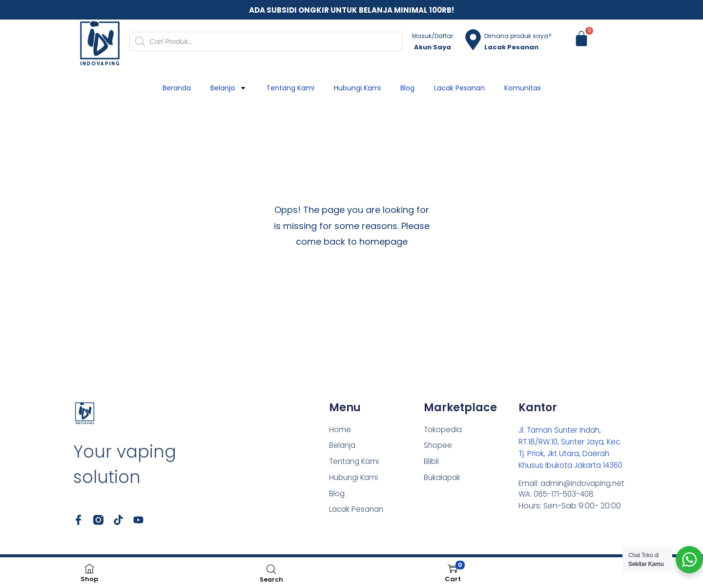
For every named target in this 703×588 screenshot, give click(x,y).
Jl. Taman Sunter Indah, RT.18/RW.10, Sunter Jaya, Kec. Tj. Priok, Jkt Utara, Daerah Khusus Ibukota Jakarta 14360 (573, 453)
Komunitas (523, 88)
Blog (407, 88)
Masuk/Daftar (433, 36)
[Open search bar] (271, 569)
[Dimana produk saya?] (473, 40)
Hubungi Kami (357, 88)
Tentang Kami (290, 88)
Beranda (177, 88)
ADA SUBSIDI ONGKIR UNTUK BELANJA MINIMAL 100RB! (351, 10)
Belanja (228, 88)
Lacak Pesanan (459, 88)
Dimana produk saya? (518, 36)
